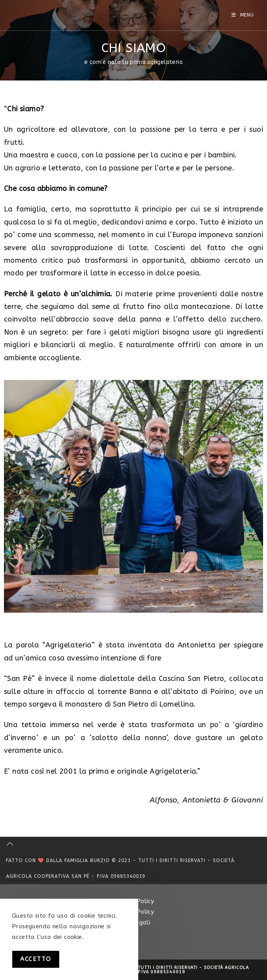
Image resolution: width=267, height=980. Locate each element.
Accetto (36, 959)
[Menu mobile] (243, 15)
